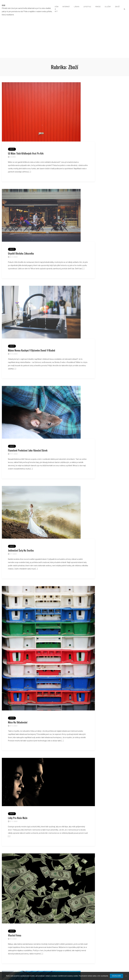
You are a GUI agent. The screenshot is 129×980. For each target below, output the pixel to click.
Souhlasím (116, 976)
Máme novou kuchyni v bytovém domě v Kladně (32, 350)
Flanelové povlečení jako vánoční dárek (28, 450)
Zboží (117, 7)
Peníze (98, 7)
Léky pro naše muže (18, 818)
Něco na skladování (18, 722)
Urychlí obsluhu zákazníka (21, 253)
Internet (66, 7)
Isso (4, 5)
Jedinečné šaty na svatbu (21, 550)
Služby (108, 7)
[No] (126, 976)
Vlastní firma (15, 935)
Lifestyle (87, 7)
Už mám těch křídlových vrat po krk (26, 153)
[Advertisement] (64, 37)
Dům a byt (57, 9)
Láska (77, 7)
